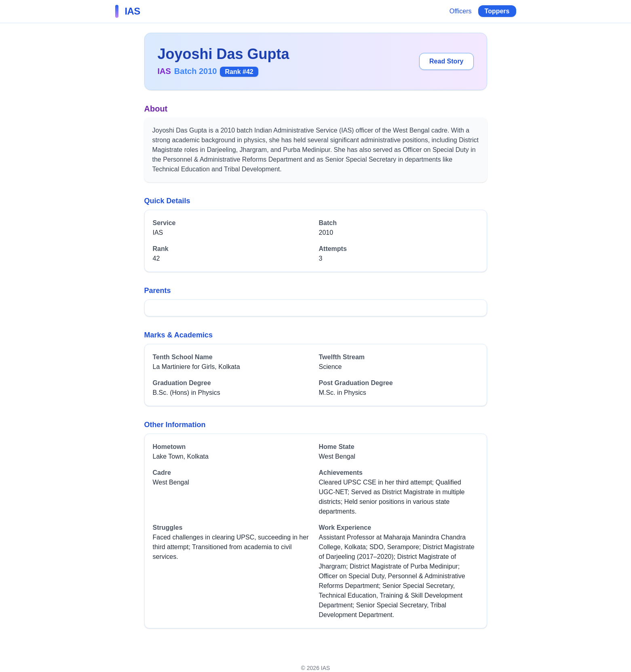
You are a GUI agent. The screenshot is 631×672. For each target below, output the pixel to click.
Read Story (446, 61)
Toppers (497, 11)
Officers (461, 11)
